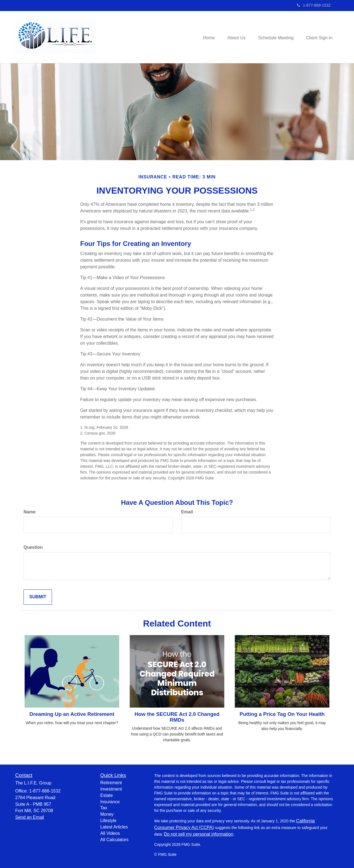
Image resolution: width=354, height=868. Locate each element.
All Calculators (114, 840)
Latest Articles (114, 827)
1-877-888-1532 (314, 5)
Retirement (111, 783)
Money (107, 814)
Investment (111, 789)
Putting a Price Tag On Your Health (282, 714)
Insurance (110, 802)
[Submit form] (38, 597)
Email (187, 512)
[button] (233, 37)
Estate (107, 795)
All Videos (110, 833)
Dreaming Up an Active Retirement (72, 714)
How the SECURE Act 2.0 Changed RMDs (177, 717)
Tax (104, 808)
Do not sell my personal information (199, 834)
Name (30, 512)
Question (33, 547)
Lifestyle (109, 821)
